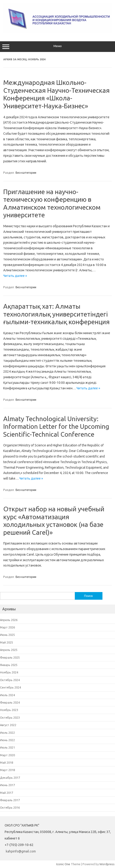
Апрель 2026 (9, 620)
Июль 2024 (7, 695)
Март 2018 (7, 770)
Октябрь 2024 (10, 680)
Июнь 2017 (7, 785)
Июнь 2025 (7, 635)
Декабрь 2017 (10, 778)
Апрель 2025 (9, 650)
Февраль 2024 (10, 702)
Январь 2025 (9, 665)
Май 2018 (7, 762)
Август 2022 (8, 725)
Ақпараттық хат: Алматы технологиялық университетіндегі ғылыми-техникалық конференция (56, 314)
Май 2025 (7, 642)
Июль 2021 (7, 747)
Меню (57, 47)
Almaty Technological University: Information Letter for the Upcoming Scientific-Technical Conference (56, 426)
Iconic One (63, 864)
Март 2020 (7, 755)
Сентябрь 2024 (10, 687)
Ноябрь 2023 (9, 710)
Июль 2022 (7, 733)
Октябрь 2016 (10, 807)
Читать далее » (15, 276)
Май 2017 (7, 793)
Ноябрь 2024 (9, 672)
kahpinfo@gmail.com (21, 851)
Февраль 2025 (10, 657)
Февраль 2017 (10, 800)
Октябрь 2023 (10, 717)
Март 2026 (7, 627)
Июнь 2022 (7, 740)
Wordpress (107, 864)
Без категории (26, 173)
